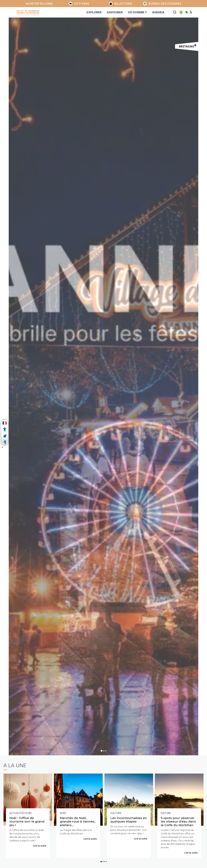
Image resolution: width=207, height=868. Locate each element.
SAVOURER (115, 12)
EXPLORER (94, 12)
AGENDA (158, 12)
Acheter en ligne (39, 4)
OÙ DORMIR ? (137, 12)
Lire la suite (40, 846)
